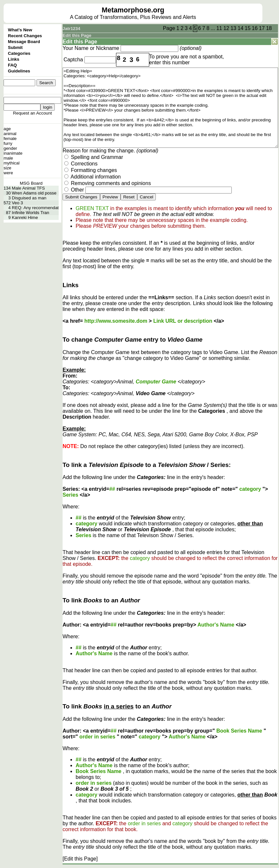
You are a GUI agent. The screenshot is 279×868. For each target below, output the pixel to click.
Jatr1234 (71, 29)
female (10, 139)
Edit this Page (77, 35)
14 (241, 28)
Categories (19, 53)
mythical (12, 163)
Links (14, 59)
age (7, 129)
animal (10, 134)
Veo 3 (17, 203)
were (8, 173)
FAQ (12, 65)
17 (262, 28)
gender (10, 148)
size (7, 168)
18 (269, 28)
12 (226, 28)
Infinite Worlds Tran (30, 213)
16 (255, 28)
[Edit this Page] (80, 859)
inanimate (13, 153)
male (8, 158)
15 (248, 28)
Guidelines (19, 71)
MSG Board (31, 183)
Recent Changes (25, 36)
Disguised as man (29, 198)
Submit (15, 47)
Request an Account (32, 113)
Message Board (24, 42)
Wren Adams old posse (34, 193)
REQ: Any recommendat (35, 208)
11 (219, 28)
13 (233, 28)
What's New (20, 30)
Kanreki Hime (25, 217)
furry (8, 143)
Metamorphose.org (133, 10)
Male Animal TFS (28, 188)
